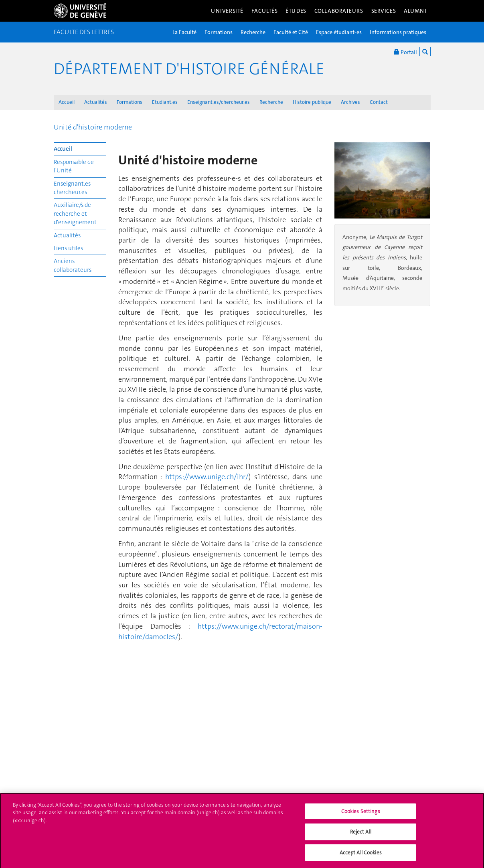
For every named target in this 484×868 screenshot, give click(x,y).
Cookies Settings (361, 814)
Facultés (265, 11)
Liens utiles (68, 248)
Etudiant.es (165, 102)
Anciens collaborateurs (73, 265)
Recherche (253, 32)
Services (384, 11)
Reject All (361, 835)
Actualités (96, 102)
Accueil (67, 102)
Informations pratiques (398, 32)
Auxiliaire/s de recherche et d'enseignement (75, 213)
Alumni (415, 11)
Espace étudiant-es (339, 32)
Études (296, 11)
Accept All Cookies (361, 856)
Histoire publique (312, 102)
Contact (379, 102)
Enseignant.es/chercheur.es (219, 102)
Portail (405, 52)
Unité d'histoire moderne (93, 127)
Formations (219, 32)
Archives (350, 102)
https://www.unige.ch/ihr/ (207, 477)
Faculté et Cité (291, 32)
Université (227, 11)
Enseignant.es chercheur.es (72, 188)
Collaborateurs (339, 11)
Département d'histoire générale (189, 69)
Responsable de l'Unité (74, 166)
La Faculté (184, 32)
